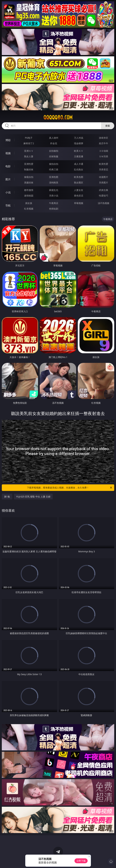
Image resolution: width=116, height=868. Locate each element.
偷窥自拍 (29, 177)
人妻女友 (79, 190)
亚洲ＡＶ (29, 151)
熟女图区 (79, 183)
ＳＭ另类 (104, 156)
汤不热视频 (104, 203)
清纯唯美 (54, 183)
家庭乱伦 (54, 190)
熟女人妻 (29, 156)
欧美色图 (79, 177)
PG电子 (29, 138)
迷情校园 (29, 196)
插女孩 (29, 203)
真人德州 (54, 138)
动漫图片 (104, 177)
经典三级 (54, 169)
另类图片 (104, 183)
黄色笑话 (79, 196)
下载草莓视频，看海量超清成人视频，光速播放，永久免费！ (70, 488)
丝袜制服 (54, 156)
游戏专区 (104, 138)
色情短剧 (54, 209)
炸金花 (54, 143)
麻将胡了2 (29, 143)
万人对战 (79, 138)
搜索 (108, 126)
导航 (8, 205)
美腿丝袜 (29, 183)
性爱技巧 (104, 196)
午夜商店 (54, 203)
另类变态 (104, 169)
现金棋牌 (79, 143)
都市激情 (29, 190)
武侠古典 (104, 190)
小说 (8, 192)
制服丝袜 (29, 169)
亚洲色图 (54, 177)
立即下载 (81, 861)
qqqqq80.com (58, 117)
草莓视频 (79, 203)
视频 (8, 153)
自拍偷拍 (54, 151)
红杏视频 (29, 209)
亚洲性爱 (29, 164)
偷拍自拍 (54, 164)
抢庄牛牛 (104, 143)
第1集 (7, 497)
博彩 (8, 140)
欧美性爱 (104, 164)
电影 (8, 166)
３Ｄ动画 (104, 151)
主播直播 (79, 156)
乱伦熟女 (79, 169)
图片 (8, 179)
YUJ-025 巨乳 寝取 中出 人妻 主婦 (33, 497)
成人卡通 (79, 164)
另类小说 (54, 196)
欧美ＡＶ (79, 151)
